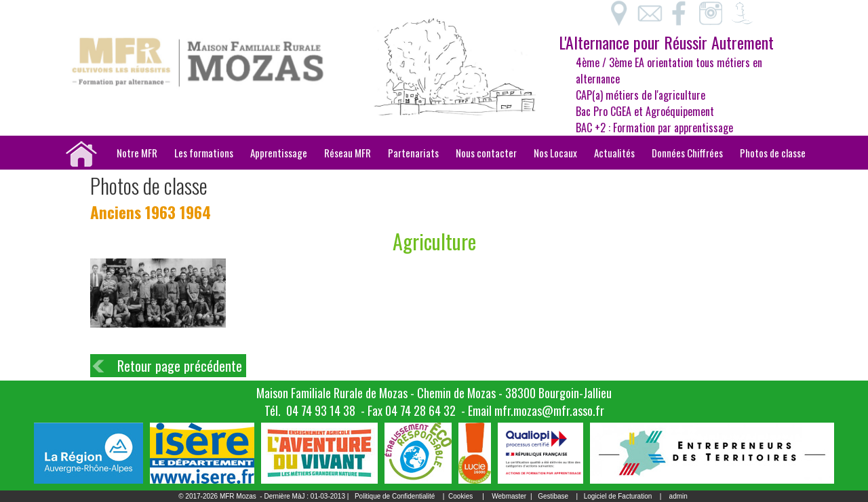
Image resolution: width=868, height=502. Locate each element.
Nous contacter (486, 153)
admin (678, 496)
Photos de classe (773, 153)
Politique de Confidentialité (395, 496)
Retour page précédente (180, 366)
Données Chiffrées (687, 153)
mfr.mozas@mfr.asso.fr (549, 410)
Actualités (614, 153)
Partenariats (413, 153)
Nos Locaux (555, 153)
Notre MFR (137, 153)
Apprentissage (279, 153)
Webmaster (509, 496)
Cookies (460, 496)
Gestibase (553, 496)
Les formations (204, 153)
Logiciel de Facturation (618, 496)
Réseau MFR (348, 153)
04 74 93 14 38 (321, 410)
